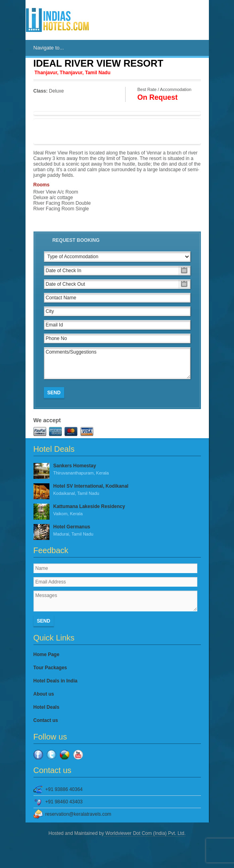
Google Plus (65, 755)
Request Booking (76, 240)
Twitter (51, 755)
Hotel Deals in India (56, 681)
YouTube (78, 755)
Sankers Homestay (117, 470)
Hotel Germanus (117, 531)
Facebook (38, 755)
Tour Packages (50, 668)
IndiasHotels (57, 20)
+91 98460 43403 (64, 802)
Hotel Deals (46, 707)
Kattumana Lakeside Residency (117, 510)
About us (44, 694)
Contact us (46, 720)
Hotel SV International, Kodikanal (117, 490)
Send (54, 393)
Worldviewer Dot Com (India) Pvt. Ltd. (145, 833)
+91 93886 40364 (64, 789)
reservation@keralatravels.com (79, 814)
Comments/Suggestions (117, 363)
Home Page (46, 654)
